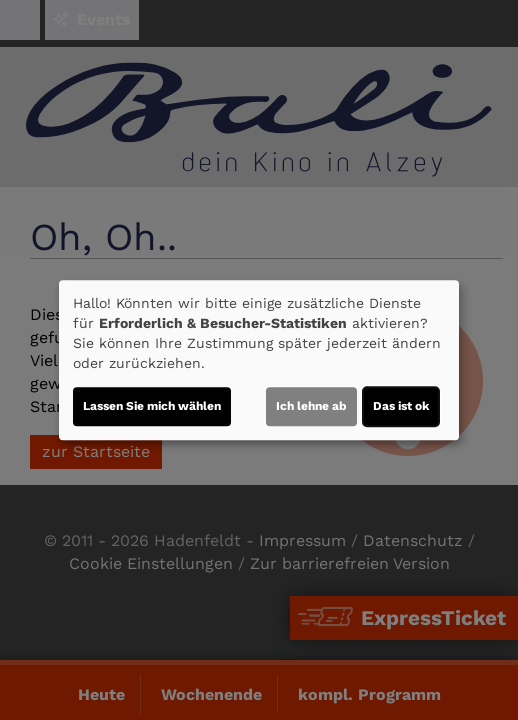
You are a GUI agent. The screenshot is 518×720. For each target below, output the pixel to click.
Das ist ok (401, 406)
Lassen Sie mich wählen (152, 406)
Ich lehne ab (311, 406)
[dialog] (259, 360)
